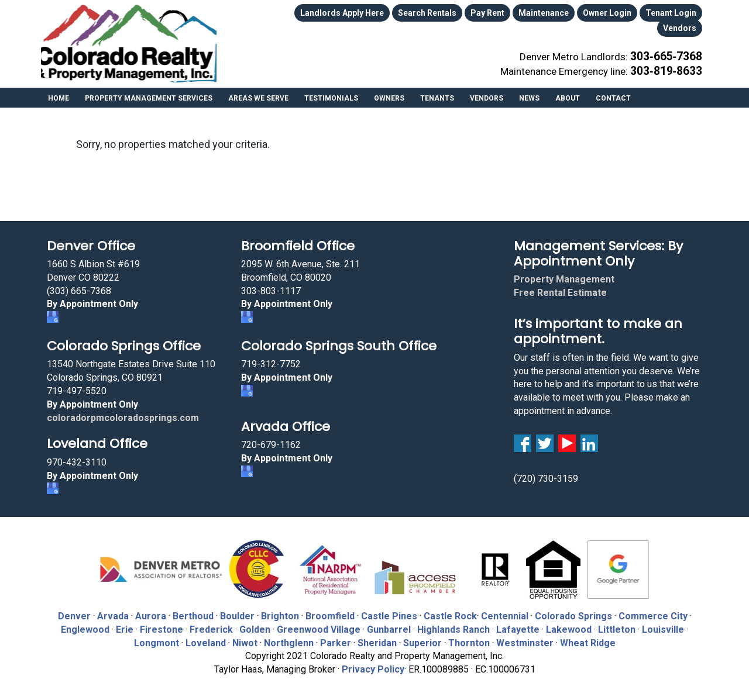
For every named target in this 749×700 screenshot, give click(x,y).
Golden (255, 630)
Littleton (617, 630)
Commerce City (654, 616)
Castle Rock (450, 616)
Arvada (113, 616)
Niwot (245, 643)
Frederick (211, 630)
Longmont (157, 643)
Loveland (206, 643)
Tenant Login (671, 13)
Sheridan (377, 643)
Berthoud (193, 616)
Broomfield (330, 616)
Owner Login (607, 13)
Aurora (151, 616)
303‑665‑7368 (670, 52)
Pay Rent (487, 13)
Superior (422, 643)
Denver (74, 616)
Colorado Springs (573, 616)
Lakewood (569, 630)
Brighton (280, 616)
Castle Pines (389, 616)
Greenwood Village (319, 630)
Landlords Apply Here (342, 13)
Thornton (469, 643)
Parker (336, 643)
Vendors (680, 26)
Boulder (237, 616)
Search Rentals (427, 13)
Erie (125, 630)
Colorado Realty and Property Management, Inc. (129, 44)
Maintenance (544, 13)
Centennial (505, 616)
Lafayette (518, 630)
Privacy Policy (373, 669)
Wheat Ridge (588, 643)
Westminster (525, 643)
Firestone (162, 630)
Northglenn (289, 643)
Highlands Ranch (453, 630)
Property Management (564, 279)
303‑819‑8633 (670, 65)
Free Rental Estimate (560, 293)
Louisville (663, 630)
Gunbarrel (389, 630)
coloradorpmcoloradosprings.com (123, 418)
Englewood (85, 630)
